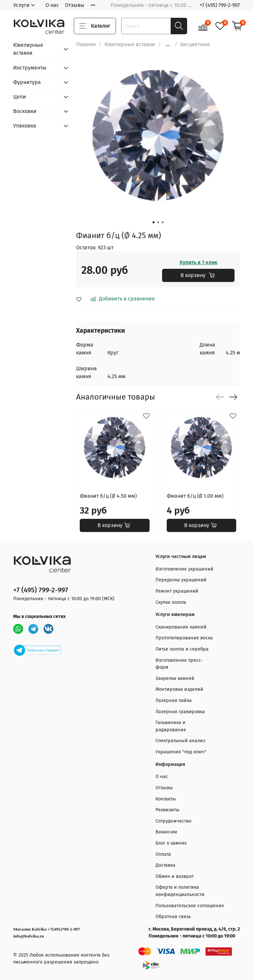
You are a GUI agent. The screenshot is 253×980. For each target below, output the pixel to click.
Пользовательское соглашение (190, 906)
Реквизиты (168, 810)
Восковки (25, 111)
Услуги (21, 5)
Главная (86, 44)
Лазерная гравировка (180, 712)
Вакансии (166, 832)
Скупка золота (171, 602)
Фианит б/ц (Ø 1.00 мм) (195, 496)
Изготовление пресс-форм (179, 664)
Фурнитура (27, 82)
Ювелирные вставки (130, 44)
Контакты (166, 799)
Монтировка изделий (179, 689)
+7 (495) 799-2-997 (220, 5)
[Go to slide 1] (154, 222)
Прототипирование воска (184, 638)
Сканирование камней (181, 627)
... (168, 44)
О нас (52, 5)
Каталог (95, 26)
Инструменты (30, 68)
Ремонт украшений (177, 591)
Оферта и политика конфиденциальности (180, 891)
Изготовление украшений (184, 569)
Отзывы (75, 5)
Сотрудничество (173, 821)
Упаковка (25, 126)
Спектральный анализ (180, 741)
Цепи (20, 97)
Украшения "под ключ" (181, 752)
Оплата (163, 854)
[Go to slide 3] (163, 222)
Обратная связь (173, 917)
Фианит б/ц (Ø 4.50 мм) (108, 496)
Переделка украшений (181, 580)
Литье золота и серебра (182, 649)
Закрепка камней (175, 678)
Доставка (165, 865)
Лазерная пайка (174, 700)
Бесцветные (195, 44)
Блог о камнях (171, 843)
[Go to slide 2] (158, 222)
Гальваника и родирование (171, 726)
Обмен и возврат (175, 876)
